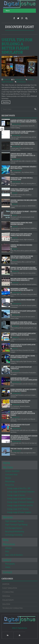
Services (8, 517)
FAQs (7, 551)
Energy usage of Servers (16, 495)
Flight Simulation (7, 82)
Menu (8, 11)
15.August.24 (15, 326)
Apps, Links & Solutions (14, 555)
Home (6, 463)
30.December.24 (17, 293)
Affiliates (8, 548)
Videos (8, 567)
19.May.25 (15, 249)
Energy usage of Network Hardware (21, 502)
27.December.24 (16, 304)
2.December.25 (16, 159)
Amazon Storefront (12, 471)
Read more (6, 102)
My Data (8, 467)
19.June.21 (7, 79)
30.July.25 (15, 193)
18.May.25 (15, 260)
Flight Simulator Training (14, 521)
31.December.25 (16, 124)
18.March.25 (15, 271)
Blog (6, 540)
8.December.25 (16, 135)
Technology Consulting (14, 535)
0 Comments (21, 82)
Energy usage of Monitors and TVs (20, 505)
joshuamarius (20, 79)
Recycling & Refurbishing (15, 531)
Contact (7, 572)
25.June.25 (15, 227)
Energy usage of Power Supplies (19, 512)
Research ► (10, 485)
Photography (10, 564)
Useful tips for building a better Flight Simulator (17, 46)
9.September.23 (16, 428)
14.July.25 (14, 215)
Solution (6, 604)
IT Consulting (8, 592)
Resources (9, 544)
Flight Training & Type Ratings (16, 525)
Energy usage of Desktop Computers (21, 492)
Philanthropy (10, 481)
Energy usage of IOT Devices (18, 509)
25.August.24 (16, 315)
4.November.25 (16, 182)
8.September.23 (16, 441)
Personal (6, 596)
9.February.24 (16, 360)
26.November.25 (17, 171)
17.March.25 (15, 283)
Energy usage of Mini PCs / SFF (19, 488)
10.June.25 (15, 238)
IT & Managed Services (14, 528)
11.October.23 (16, 417)
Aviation (31, 79)
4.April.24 (15, 349)
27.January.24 (16, 371)
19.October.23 (16, 405)
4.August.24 (15, 337)
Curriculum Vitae (11, 475)
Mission (8, 478)
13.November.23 (16, 393)
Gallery (7, 560)
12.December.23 (16, 382)
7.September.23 (16, 451)
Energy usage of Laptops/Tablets (20, 499)
